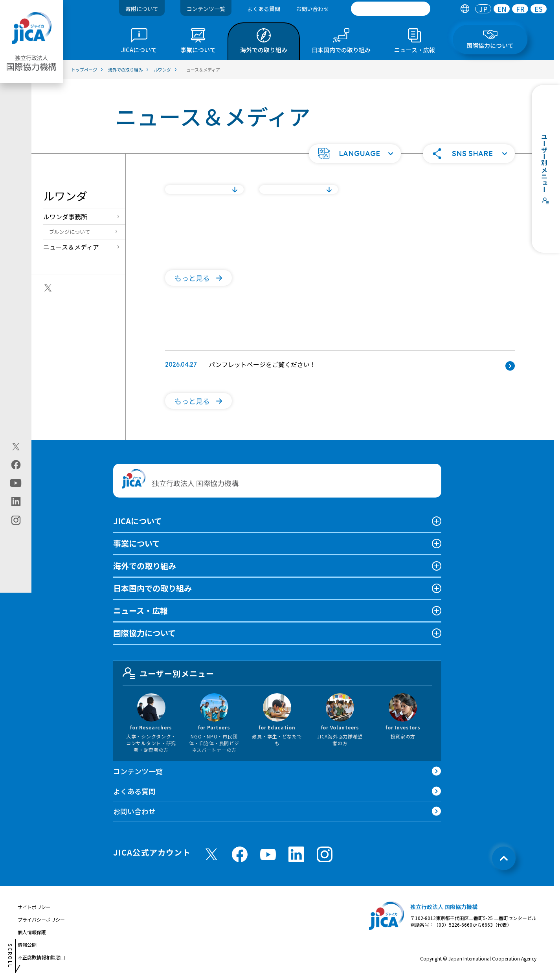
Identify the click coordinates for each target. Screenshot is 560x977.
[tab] (465, 9)
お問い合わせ (312, 9)
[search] (391, 9)
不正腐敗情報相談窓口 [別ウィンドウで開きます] (41, 957)
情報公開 (27, 945)
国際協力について (144, 633)
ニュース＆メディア (71, 247)
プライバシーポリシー (41, 919)
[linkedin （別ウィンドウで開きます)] (296, 854)
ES (539, 9)
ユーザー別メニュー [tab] (169, 673)
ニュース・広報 (140, 611)
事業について (137, 543)
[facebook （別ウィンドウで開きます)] (240, 854)
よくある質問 (264, 9)
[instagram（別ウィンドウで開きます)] (16, 520)
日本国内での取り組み (152, 588)
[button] (355, 154)
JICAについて (138, 521)
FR (520, 9)
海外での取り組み (145, 566)
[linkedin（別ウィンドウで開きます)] (16, 501)
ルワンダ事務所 (65, 217)
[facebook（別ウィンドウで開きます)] (16, 465)
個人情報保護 (32, 932)
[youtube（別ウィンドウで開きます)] (16, 483)
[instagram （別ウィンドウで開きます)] (325, 854)
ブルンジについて (70, 232)
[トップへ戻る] (504, 858)
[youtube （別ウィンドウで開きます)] (268, 855)
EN (502, 9)
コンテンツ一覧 (206, 9)
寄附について (142, 9)
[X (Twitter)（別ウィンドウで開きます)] (16, 447)
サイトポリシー (34, 907)
